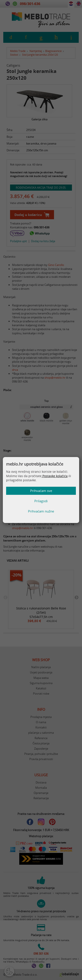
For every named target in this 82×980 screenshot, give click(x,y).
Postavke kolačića (55, 476)
